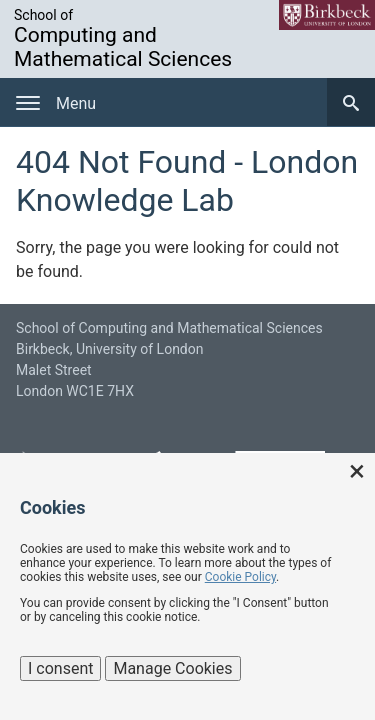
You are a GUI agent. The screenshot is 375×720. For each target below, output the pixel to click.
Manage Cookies (172, 668)
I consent (60, 668)
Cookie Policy (240, 577)
